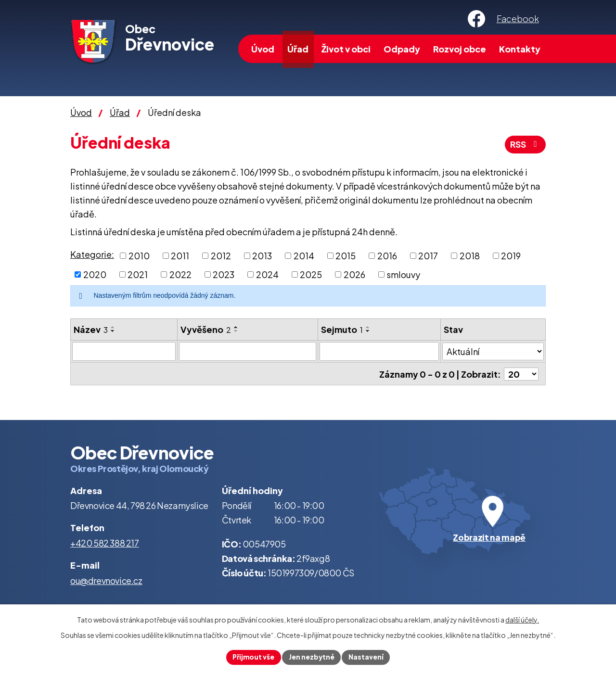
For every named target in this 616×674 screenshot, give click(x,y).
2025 (311, 274)
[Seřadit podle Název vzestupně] (113, 327)
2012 (221, 256)
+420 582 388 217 (105, 542)
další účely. (522, 619)
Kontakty (520, 49)
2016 (387, 256)
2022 (180, 274)
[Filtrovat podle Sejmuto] (379, 351)
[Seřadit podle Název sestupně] (113, 331)
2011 (180, 256)
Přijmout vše (252, 657)
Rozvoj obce (460, 49)
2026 (354, 274)
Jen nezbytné (312, 657)
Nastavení (367, 657)
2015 (346, 256)
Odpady (402, 49)
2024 (267, 274)
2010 (139, 256)
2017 (428, 256)
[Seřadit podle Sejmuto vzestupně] (368, 327)
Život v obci (346, 49)
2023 (224, 274)
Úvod (263, 49)
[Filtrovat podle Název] (124, 351)
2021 (138, 274)
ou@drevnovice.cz (106, 580)
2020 (95, 274)
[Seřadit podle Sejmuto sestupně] (368, 331)
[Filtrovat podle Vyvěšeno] (248, 351)
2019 (511, 256)
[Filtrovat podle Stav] (493, 351)
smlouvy (403, 274)
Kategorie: (92, 254)
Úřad (298, 49)
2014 (304, 256)
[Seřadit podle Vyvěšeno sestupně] (236, 331)
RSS (525, 145)
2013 (262, 256)
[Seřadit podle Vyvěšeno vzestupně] (236, 327)
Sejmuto (342, 329)
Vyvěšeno (206, 329)
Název (91, 329)
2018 (470, 256)
